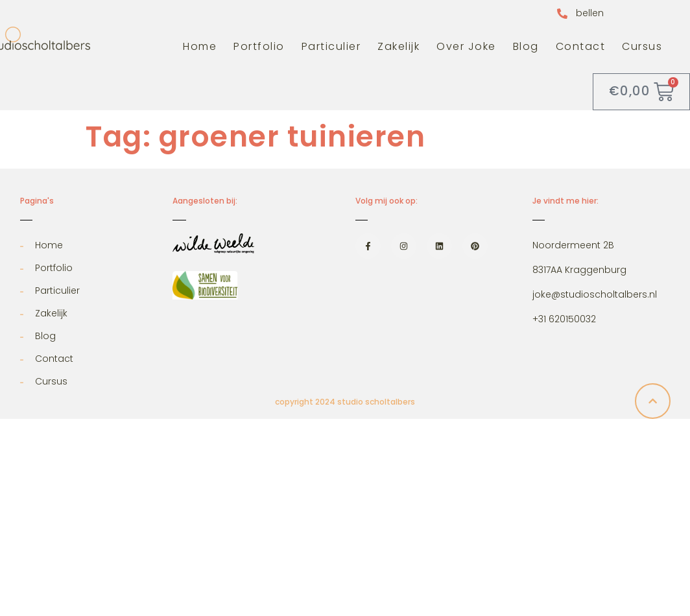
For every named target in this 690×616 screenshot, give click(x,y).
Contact (581, 46)
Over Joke (466, 46)
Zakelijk (399, 46)
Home (200, 46)
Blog (526, 46)
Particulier (331, 46)
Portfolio (259, 46)
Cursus (642, 46)
